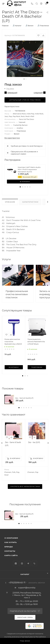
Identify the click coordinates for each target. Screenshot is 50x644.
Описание (10, 202)
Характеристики (30, 202)
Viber (34, 563)
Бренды (9, 547)
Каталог (25, 574)
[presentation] (2, 443)
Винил (17, 134)
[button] (20, 187)
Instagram (22, 563)
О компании (11, 538)
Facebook (16, 563)
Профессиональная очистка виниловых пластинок (17, 294)
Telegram (28, 563)
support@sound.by (27, 588)
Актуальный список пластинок (25, 100)
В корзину (25, 182)
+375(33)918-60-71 (17, 583)
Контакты (10, 551)
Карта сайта (11, 555)
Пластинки (21, 131)
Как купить (11, 542)
